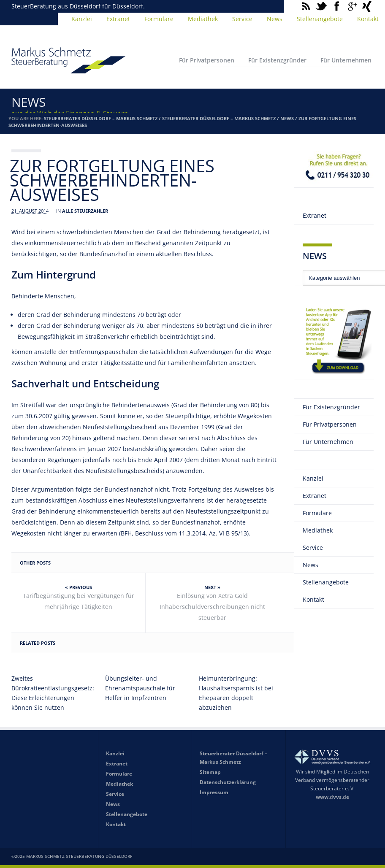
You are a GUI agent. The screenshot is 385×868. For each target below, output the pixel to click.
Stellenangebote (320, 19)
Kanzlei (82, 19)
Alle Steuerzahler (85, 211)
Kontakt (313, 599)
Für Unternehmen (346, 60)
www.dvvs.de (332, 797)
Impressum (214, 792)
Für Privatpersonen (207, 60)
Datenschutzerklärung (228, 782)
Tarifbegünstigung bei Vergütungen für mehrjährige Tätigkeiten (79, 601)
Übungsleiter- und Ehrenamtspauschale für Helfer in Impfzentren (140, 688)
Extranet (118, 19)
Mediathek (203, 19)
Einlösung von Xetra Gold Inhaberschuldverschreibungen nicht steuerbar (212, 607)
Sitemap (210, 772)
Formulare (159, 19)
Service (242, 19)
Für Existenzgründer (277, 60)
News (275, 19)
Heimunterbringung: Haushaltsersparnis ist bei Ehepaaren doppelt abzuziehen (236, 693)
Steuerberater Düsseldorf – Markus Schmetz (101, 118)
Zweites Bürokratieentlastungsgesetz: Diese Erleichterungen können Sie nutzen (52, 693)
